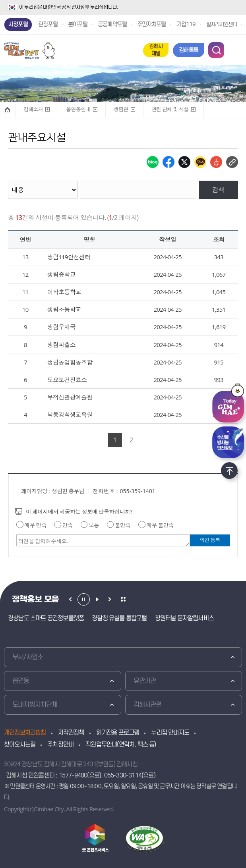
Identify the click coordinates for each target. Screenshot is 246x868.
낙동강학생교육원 (70, 415)
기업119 (186, 24)
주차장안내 (60, 745)
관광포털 (48, 24)
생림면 (120, 107)
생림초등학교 (64, 309)
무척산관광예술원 (70, 397)
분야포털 (78, 24)
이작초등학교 (64, 292)
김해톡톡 (189, 50)
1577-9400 (73, 775)
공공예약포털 (112, 24)
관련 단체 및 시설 (169, 107)
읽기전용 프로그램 (118, 733)
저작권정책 (71, 733)
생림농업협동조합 (70, 362)
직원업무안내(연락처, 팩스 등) (121, 745)
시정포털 (18, 24)
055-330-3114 (123, 775)
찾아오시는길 (20, 745)
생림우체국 (61, 327)
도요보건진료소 (67, 380)
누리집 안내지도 (170, 733)
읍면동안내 (78, 107)
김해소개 (33, 107)
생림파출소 (61, 345)
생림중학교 (61, 274)
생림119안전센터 (69, 257)
